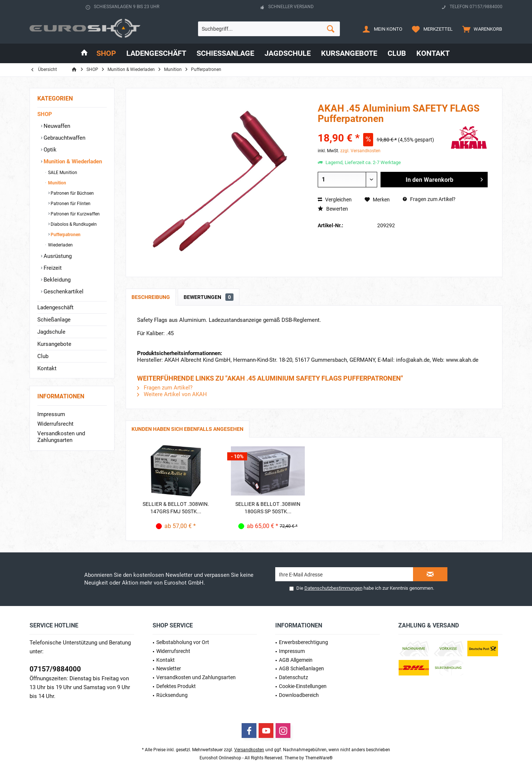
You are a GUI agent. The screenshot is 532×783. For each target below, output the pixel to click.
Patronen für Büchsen (72, 193)
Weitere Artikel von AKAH (172, 394)
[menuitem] (480, 29)
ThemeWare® (319, 758)
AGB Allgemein (296, 660)
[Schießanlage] (225, 53)
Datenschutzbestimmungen (333, 588)
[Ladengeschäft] (156, 53)
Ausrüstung (57, 256)
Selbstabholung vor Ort (183, 642)
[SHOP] (106, 53)
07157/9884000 (55, 669)
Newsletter (169, 668)
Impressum (51, 414)
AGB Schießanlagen (301, 668)
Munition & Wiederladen (72, 161)
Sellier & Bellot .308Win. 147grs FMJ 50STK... (176, 508)
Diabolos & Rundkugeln (73, 224)
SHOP (45, 114)
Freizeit (52, 268)
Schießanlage (54, 320)
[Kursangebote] (349, 53)
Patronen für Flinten (70, 204)
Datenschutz (294, 677)
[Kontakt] (433, 53)
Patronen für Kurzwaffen (75, 214)
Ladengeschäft (55, 307)
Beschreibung (151, 297)
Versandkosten (249, 750)
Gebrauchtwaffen (64, 138)
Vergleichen (335, 200)
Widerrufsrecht (55, 424)
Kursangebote (54, 344)
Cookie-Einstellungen (303, 686)
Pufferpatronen (65, 235)
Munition (57, 183)
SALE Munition (62, 173)
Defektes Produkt (176, 686)
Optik (49, 150)
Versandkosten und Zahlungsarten (61, 437)
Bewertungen (209, 297)
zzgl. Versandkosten (360, 151)
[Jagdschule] (288, 53)
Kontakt (47, 368)
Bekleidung (56, 280)
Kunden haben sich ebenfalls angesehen (187, 429)
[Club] (397, 53)
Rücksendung (172, 695)
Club (43, 356)
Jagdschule (51, 332)
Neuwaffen (56, 126)
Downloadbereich (299, 695)
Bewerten (333, 209)
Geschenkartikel (63, 292)
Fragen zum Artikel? (429, 199)
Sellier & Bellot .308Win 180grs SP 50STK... (268, 508)
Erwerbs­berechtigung (303, 642)
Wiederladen (60, 245)
